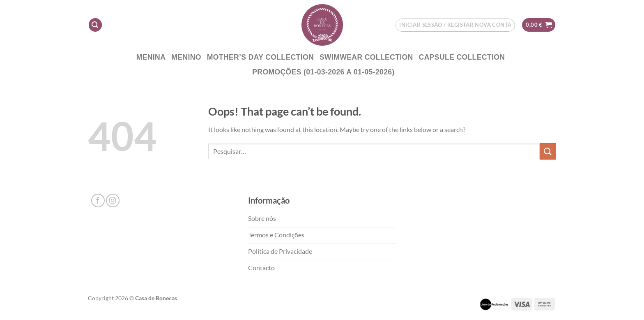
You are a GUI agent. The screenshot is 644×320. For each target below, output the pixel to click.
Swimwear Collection (366, 57)
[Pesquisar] (95, 25)
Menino (186, 57)
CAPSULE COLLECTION (462, 57)
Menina (151, 57)
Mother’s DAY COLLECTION (260, 57)
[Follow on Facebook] (98, 201)
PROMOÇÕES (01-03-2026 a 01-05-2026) (323, 72)
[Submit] (548, 151)
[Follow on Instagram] (113, 201)
